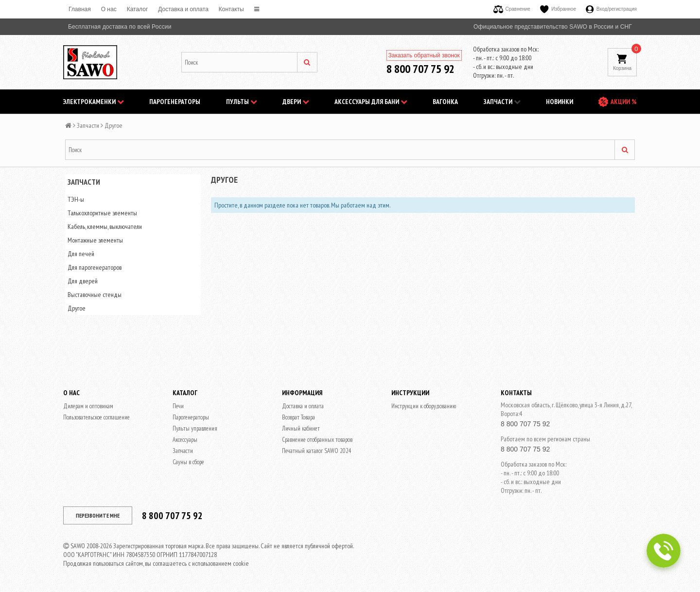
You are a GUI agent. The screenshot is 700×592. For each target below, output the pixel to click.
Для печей (81, 254)
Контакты (231, 9)
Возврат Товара (298, 417)
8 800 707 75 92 (420, 69)
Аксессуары (185, 440)
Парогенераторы (175, 102)
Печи (178, 406)
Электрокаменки (94, 102)
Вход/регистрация (611, 9)
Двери (296, 102)
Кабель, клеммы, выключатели (105, 226)
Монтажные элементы (95, 240)
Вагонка (445, 102)
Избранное (558, 9)
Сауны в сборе (188, 462)
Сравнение (512, 9)
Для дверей (83, 281)
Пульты (242, 102)
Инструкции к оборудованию (424, 406)
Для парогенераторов (95, 267)
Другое (77, 308)
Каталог (138, 9)
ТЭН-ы (76, 199)
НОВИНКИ (560, 102)
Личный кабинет (301, 428)
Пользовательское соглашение (96, 417)
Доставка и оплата (183, 9)
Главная (80, 9)
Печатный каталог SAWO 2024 (317, 451)
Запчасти (502, 102)
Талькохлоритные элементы (102, 213)
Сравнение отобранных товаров (317, 440)
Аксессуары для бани (371, 102)
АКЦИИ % (624, 102)
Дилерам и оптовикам (88, 406)
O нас (109, 9)
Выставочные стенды (95, 295)
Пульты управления (195, 428)
